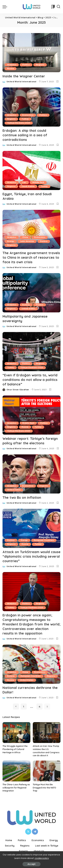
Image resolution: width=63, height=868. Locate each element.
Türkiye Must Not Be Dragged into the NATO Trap (44, 788)
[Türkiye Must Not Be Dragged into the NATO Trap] (47, 771)
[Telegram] (35, 832)
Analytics (12, 65)
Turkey (25, 119)
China (25, 237)
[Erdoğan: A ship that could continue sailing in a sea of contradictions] (32, 107)
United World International (21, 82)
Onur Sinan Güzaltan (18, 390)
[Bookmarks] (53, 7)
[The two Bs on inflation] (32, 474)
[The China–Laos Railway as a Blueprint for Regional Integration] (16, 771)
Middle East (38, 182)
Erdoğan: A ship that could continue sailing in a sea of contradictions (25, 135)
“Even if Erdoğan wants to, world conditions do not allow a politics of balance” (30, 380)
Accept (32, 864)
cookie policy (42, 858)
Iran (24, 182)
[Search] (58, 7)
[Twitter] (28, 832)
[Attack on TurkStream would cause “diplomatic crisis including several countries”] (32, 528)
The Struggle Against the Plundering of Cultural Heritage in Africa (15, 749)
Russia (10, 69)
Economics (28, 115)
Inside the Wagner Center (24, 76)
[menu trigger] (6, 7)
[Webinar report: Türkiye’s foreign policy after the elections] (32, 415)
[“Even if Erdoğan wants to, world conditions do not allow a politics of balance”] (32, 352)
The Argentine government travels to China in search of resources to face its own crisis (31, 257)
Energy (11, 241)
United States (28, 309)
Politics (26, 65)
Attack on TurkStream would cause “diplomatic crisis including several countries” (32, 556)
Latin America (27, 241)
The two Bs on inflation (22, 497)
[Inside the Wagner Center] (32, 53)
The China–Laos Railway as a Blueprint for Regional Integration (16, 788)
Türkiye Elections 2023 (19, 123)
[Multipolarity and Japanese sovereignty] (32, 293)
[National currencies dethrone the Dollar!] (32, 664)
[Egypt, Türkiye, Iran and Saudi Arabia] (32, 170)
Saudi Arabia (28, 186)
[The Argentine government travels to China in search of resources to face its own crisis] (32, 229)
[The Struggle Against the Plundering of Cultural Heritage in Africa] (16, 733)
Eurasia (26, 305)
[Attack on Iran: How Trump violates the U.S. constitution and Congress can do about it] (47, 733)
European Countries (44, 540)
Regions (40, 65)
